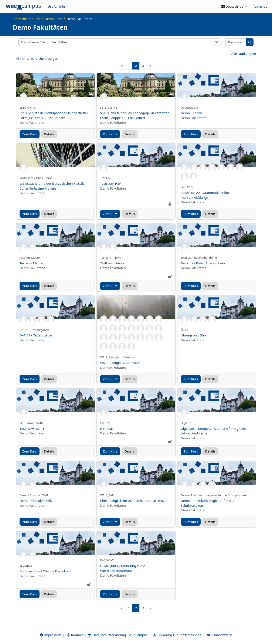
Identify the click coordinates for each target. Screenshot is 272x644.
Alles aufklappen (244, 54)
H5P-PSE (106, 428)
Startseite (20, 19)
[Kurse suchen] (236, 42)
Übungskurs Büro (194, 335)
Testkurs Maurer (32, 263)
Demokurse (53, 19)
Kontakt (75, 635)
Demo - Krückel (192, 113)
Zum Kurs (30, 134)
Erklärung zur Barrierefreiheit (177, 635)
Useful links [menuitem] (57, 6)
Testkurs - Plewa (112, 263)
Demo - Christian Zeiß (36, 501)
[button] (234, 6)
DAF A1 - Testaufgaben (36, 335)
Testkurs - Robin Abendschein (203, 263)
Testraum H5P (111, 183)
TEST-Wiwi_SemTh (33, 428)
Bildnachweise (220, 635)
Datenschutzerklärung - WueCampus (118, 635)
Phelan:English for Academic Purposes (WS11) (134, 501)
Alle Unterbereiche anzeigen (37, 58)
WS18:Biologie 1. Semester (120, 363)
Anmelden (261, 6)
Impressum (50, 635)
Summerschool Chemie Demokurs (45, 571)
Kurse (36, 19)
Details (49, 134)
